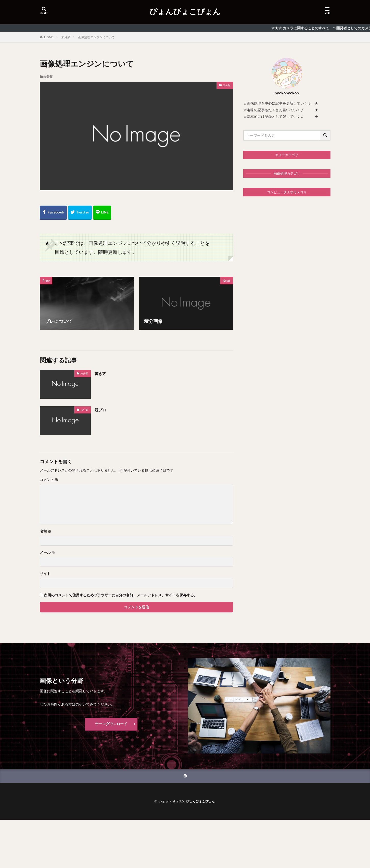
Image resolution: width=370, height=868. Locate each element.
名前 (46, 531)
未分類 (66, 37)
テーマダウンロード (111, 724)
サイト (45, 574)
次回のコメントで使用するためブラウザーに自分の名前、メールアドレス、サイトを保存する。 (121, 595)
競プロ (101, 410)
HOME (49, 37)
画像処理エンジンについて (96, 37)
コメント (49, 480)
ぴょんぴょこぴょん (185, 11)
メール (47, 552)
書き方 (101, 373)
